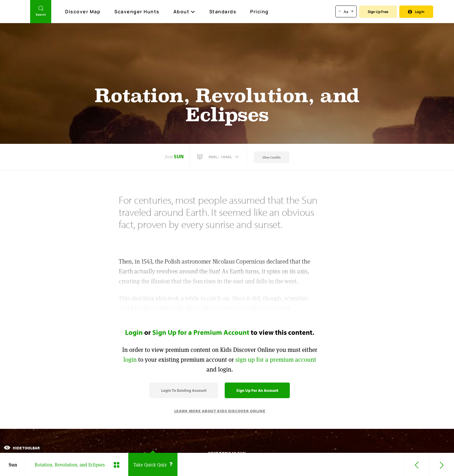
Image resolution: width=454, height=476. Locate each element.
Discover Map (84, 12)
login (130, 360)
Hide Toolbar (22, 448)
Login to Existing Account (184, 390)
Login (134, 332)
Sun (179, 156)
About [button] (184, 12)
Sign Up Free (378, 12)
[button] (219, 157)
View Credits (271, 157)
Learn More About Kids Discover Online (220, 411)
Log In (416, 12)
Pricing (259, 12)
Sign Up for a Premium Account (201, 332)
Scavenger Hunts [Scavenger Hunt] (137, 12)
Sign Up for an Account (257, 390)
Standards (223, 12)
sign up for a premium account (276, 360)
